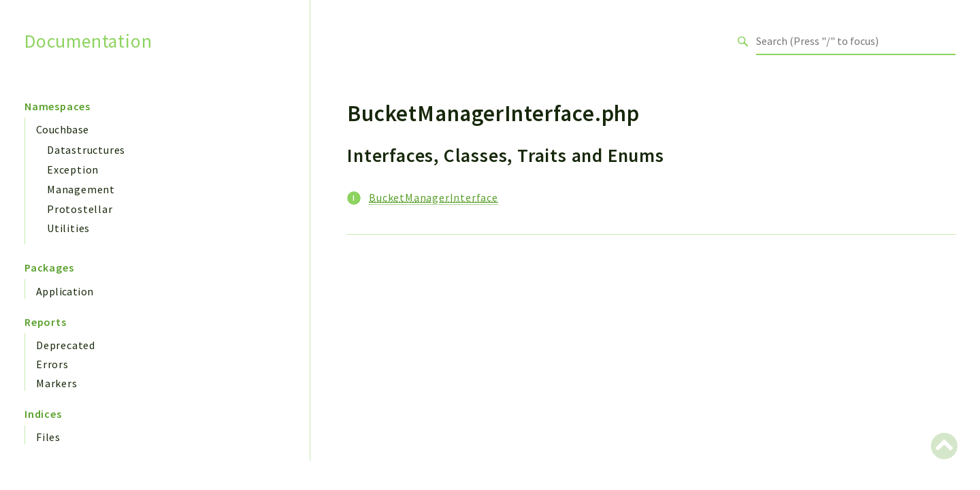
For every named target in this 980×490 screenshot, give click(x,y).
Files (48, 437)
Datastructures (86, 150)
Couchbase (63, 129)
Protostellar (80, 209)
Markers (57, 383)
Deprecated (66, 345)
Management (81, 189)
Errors (52, 364)
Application (65, 291)
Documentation (88, 41)
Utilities (68, 228)
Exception (73, 169)
